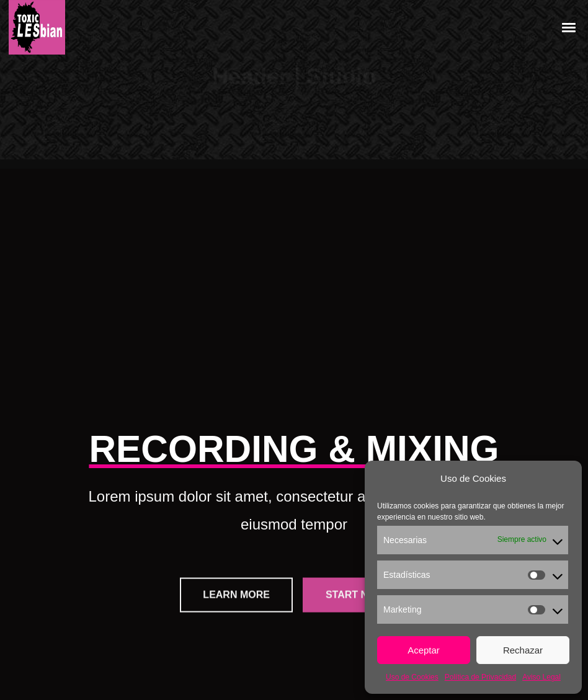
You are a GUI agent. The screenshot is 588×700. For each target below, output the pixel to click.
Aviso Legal (541, 677)
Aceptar (424, 650)
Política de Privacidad (480, 677)
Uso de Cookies (412, 677)
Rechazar (523, 650)
